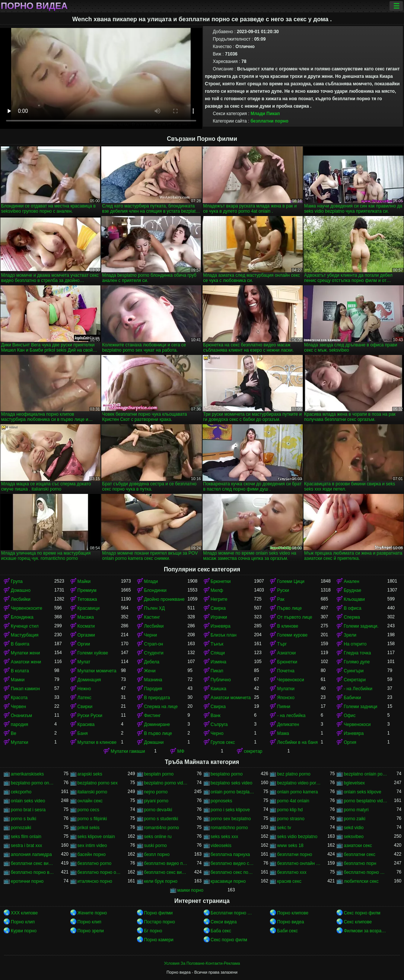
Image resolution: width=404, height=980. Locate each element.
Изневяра (221, 626)
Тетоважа (87, 599)
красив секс (289, 881)
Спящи (218, 653)
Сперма (352, 617)
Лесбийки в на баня (297, 742)
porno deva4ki (158, 810)
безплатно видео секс (233, 863)
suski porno (155, 846)
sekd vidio (354, 828)
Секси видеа (224, 922)
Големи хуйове (93, 653)
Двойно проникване (164, 599)
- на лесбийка (291, 716)
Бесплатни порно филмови (233, 913)
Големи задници (360, 707)
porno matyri (356, 810)
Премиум (87, 590)
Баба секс (221, 931)
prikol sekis (88, 828)
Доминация (89, 680)
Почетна (286, 671)
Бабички (352, 698)
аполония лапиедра (31, 854)
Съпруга (219, 724)
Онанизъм (21, 716)
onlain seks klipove (362, 792)
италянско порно (95, 881)
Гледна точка (357, 653)
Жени (150, 671)
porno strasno (291, 819)
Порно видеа (34, 6)
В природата (157, 698)
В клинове (288, 626)
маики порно (190, 890)
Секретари (355, 680)
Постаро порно (160, 922)
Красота (19, 698)
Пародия (153, 689)
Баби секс (287, 931)
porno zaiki (354, 819)
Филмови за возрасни (365, 931)
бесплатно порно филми (365, 872)
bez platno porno (294, 774)
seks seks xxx (225, 837)
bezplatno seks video (232, 783)
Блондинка (22, 617)
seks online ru (158, 837)
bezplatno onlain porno (365, 774)
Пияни (284, 707)
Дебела (152, 662)
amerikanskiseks (27, 774)
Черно (217, 733)
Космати (86, 626)
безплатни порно (270, 121)
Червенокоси (290, 680)
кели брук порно (161, 881)
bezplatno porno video (166, 783)
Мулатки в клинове (97, 742)
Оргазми (86, 635)
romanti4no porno (162, 828)
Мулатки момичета (97, 671)
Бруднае (352, 590)
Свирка (218, 608)
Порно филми (158, 913)
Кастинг (152, 617)
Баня (83, 733)
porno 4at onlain (293, 801)
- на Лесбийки (358, 689)
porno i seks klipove (230, 810)
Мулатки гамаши (128, 751)
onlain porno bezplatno (233, 792)
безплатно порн (360, 863)
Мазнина (153, 680)
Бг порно (153, 931)
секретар (253, 751)
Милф (217, 590)
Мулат (84, 662)
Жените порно (92, 913)
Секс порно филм (362, 913)
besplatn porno (159, 774)
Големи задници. (361, 626)
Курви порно (24, 931)
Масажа (86, 617)
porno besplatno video (365, 801)
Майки (84, 581)
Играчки (219, 617)
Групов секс (223, 742)
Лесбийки (21, 599)
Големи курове (292, 635)
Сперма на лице (161, 707)
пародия (19, 724)
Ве (14, 733)
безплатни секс (360, 854)
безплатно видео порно (166, 863)
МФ (181, 751)
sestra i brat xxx (26, 846)
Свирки (85, 707)
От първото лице (295, 617)
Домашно (21, 590)
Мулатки (286, 689)
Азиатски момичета (231, 698)
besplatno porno (227, 774)
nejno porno (156, 792)
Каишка (219, 689)
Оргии (84, 644)
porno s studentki (161, 819)
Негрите (219, 599)
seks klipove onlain (96, 837)
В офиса (352, 608)
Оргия (350, 742)
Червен (18, 707)
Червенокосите (26, 608)
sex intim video (92, 846)
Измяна (219, 662)
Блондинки (155, 590)
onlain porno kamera (297, 792)
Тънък (217, 644)
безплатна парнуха (230, 854)
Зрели (350, 635)
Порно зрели (91, 931)
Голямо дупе (357, 662)
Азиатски (286, 653)
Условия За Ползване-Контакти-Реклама (202, 963)
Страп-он (154, 644)
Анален (351, 581)
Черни (151, 635)
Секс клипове (358, 922)
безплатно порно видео (33, 872)
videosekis (221, 846)
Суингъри (354, 671)
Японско (286, 698)
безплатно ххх (292, 872)
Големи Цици (291, 581)
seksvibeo (354, 837)
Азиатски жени (26, 662)
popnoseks (222, 801)
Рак (281, 599)
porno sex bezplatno (231, 819)
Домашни (154, 742)
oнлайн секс (90, 801)
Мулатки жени (25, 653)
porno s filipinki (92, 819)
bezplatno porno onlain (33, 783)
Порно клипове (293, 913)
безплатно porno (94, 863)
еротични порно (27, 881)
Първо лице (289, 608)
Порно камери (159, 940)
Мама (283, 733)
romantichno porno (229, 828)
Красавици (89, 608)
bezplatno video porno (299, 783)
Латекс (85, 698)
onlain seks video (28, 801)
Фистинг (152, 716)
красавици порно (228, 881)
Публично (221, 680)
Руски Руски (90, 716)
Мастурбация (25, 635)
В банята (20, 644)
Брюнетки (221, 581)
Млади (258, 114)
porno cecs (88, 810)
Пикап (273, 114)
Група (17, 581)
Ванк (216, 716)
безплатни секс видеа (33, 863)
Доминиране (157, 724)
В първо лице (158, 733)
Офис (350, 716)
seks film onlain (26, 837)
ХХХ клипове (24, 913)
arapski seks (90, 774)
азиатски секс (358, 846)
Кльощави (354, 599)
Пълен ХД (155, 608)
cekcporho (21, 792)
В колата (20, 671)
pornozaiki (21, 828)
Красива (86, 724)
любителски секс (361, 881)
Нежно (84, 689)
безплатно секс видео (166, 872)
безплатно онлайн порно (299, 863)
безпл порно (157, 854)
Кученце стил (25, 626)
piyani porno (156, 801)
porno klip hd (290, 810)
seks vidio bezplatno (297, 837)
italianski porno (92, 792)
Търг (282, 644)
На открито (355, 644)
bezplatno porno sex (98, 783)
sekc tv (284, 828)
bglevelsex (354, 783)
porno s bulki (23, 819)
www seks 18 (290, 846)
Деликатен (288, 724)
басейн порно (92, 854)
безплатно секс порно (233, 872)
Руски (283, 590)
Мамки (18, 680)
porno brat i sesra (28, 810)
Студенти (154, 653)
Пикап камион (25, 689)
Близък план (224, 635)
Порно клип (23, 922)
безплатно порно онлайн (99, 872)
